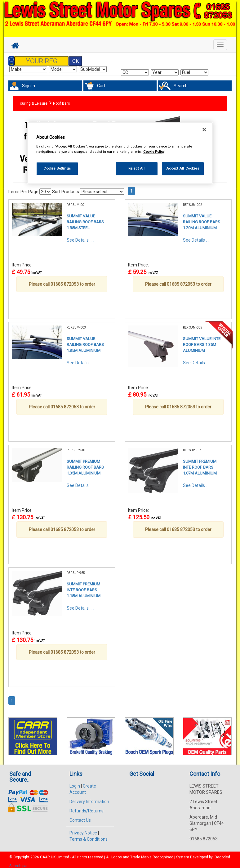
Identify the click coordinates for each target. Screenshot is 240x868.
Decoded (222, 854)
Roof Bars (62, 100)
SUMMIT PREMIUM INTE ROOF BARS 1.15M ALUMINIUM (84, 586)
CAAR (45, 854)
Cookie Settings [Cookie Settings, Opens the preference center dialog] (57, 168)
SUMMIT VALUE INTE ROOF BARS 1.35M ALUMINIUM (202, 341)
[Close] (204, 130)
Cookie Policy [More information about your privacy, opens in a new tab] (154, 152)
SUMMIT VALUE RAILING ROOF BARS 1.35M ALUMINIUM (85, 341)
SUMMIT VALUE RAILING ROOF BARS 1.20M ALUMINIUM (202, 218)
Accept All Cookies (183, 168)
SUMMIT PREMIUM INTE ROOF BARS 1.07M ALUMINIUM (200, 464)
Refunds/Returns (87, 807)
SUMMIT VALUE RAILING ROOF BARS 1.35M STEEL (85, 218)
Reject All (137, 168)
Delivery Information (89, 798)
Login (75, 783)
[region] (120, 153)
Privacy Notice (83, 829)
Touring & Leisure (33, 100)
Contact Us (80, 817)
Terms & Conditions (89, 836)
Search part (19, 862)
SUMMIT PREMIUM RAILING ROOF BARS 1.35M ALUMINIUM (85, 464)
